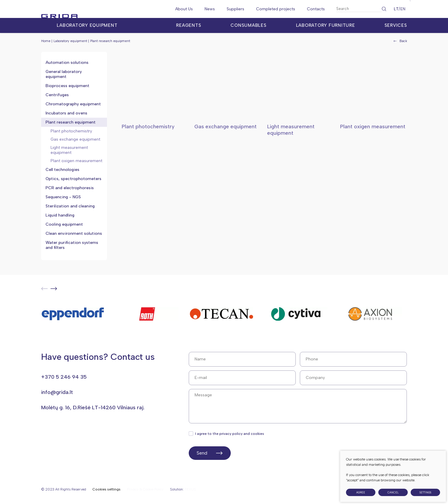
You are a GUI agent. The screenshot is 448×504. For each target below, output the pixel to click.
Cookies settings (107, 489)
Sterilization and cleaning (70, 206)
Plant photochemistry (71, 131)
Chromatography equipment (73, 104)
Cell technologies (62, 170)
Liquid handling (60, 215)
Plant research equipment (71, 122)
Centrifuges (57, 95)
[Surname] (353, 378)
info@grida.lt (57, 392)
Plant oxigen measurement (76, 161)
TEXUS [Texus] (190, 489)
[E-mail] (242, 378)
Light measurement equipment (69, 150)
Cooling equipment (64, 224)
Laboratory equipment (70, 41)
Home (46, 41)
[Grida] (73, 9)
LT (396, 9)
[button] (54, 289)
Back (400, 41)
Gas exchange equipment (75, 139)
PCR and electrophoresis (70, 188)
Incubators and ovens (66, 113)
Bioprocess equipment (67, 86)
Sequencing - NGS (63, 197)
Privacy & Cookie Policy (145, 489)
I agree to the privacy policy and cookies (227, 434)
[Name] (242, 359)
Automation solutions (67, 63)
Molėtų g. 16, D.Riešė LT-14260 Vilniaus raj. (93, 407)
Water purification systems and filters (72, 245)
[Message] (298, 406)
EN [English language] (403, 9)
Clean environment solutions (74, 233)
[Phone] (353, 359)
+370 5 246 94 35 (64, 377)
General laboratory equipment (64, 74)
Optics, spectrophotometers (73, 179)
